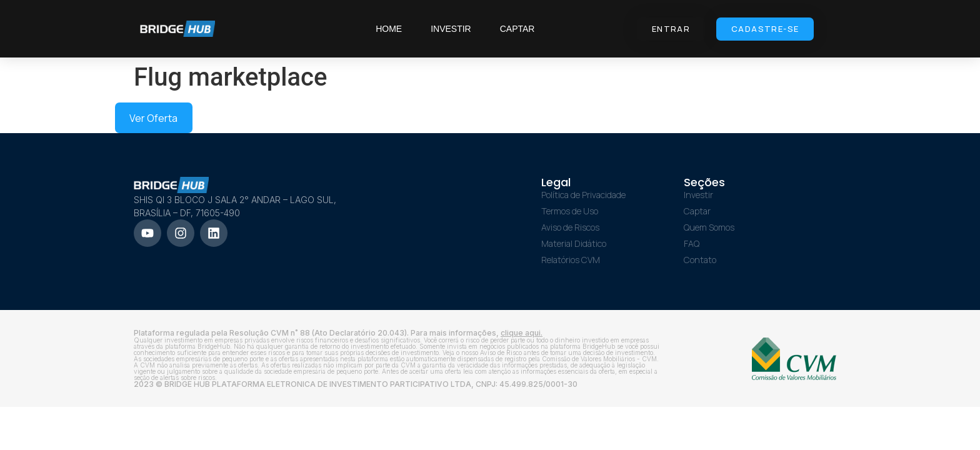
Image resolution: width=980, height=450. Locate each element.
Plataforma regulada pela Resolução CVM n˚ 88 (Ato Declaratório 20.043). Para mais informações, (338, 333)
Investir (451, 29)
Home (389, 29)
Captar (517, 29)
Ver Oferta (153, 118)
